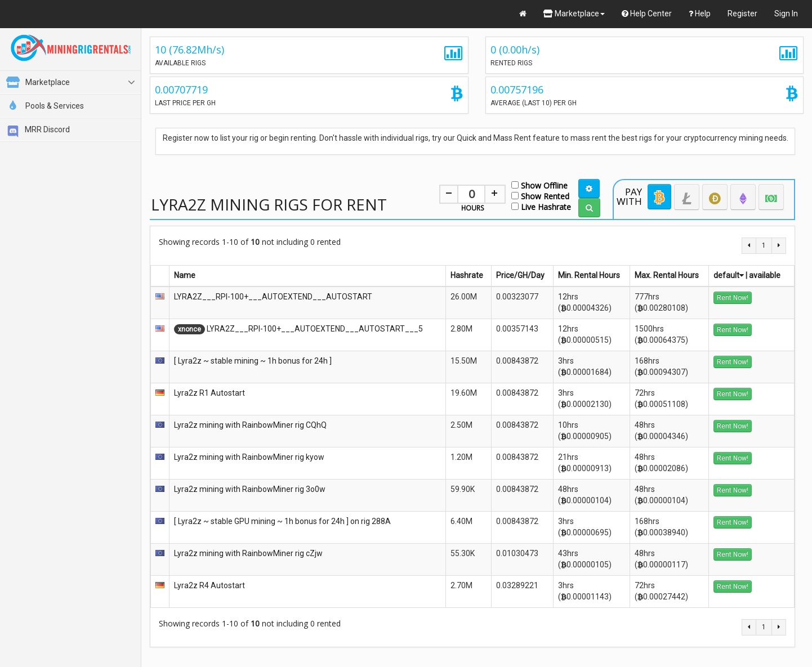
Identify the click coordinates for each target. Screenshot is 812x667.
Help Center (647, 14)
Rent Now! (733, 298)
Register (742, 14)
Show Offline (539, 185)
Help (700, 14)
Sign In (786, 14)
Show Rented (540, 196)
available (765, 275)
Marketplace (574, 14)
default (729, 275)
